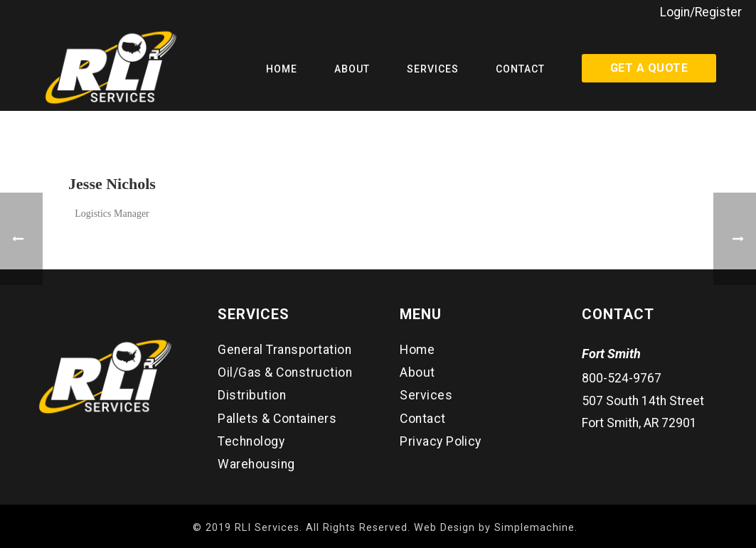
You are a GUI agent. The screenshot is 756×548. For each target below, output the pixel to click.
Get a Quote (649, 68)
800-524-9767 (622, 378)
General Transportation (284, 350)
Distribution (252, 395)
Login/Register (701, 12)
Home (282, 69)
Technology (251, 441)
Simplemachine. (536, 528)
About (352, 69)
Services (433, 69)
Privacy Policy (441, 441)
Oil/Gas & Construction (285, 372)
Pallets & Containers (277, 419)
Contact (520, 69)
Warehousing (256, 464)
